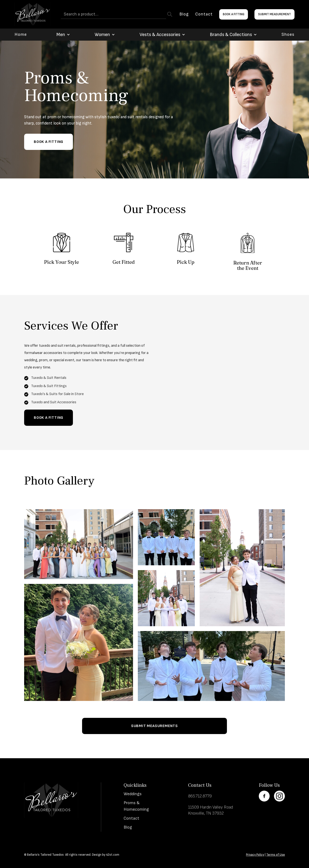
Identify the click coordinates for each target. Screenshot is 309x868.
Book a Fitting (234, 14)
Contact (204, 14)
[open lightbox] (79, 544)
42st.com (113, 855)
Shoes (288, 35)
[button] (61, 35)
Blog (184, 14)
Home (21, 35)
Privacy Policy (255, 855)
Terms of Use (276, 855)
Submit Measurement (274, 14)
